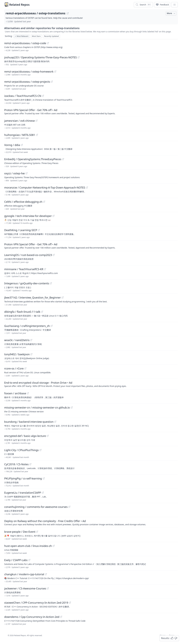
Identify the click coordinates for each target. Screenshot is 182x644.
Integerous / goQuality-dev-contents (27, 283)
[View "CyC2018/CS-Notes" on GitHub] (30, 464)
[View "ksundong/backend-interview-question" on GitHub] (55, 422)
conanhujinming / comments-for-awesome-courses (36, 507)
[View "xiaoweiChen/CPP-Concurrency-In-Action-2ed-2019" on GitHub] (70, 603)
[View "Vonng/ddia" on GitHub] (22, 145)
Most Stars (36, 36)
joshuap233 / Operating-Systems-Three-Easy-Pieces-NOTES (41, 57)
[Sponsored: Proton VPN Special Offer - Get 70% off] (91, 111)
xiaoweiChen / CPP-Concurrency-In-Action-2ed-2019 (36, 603)
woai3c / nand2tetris (17, 340)
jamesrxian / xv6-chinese (19, 121)
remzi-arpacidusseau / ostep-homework (29, 72)
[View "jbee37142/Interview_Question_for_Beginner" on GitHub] (63, 298)
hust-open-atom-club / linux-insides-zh (28, 546)
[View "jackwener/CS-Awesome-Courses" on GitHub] (48, 588)
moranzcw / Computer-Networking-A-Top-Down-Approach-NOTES (45, 188)
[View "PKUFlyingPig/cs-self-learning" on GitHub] (44, 478)
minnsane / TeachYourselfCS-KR (24, 269)
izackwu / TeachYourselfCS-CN (23, 96)
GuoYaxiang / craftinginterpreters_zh (27, 326)
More (171, 13)
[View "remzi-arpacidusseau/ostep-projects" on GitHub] (52, 82)
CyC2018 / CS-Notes (16, 464)
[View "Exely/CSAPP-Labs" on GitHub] (29, 560)
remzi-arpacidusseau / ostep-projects (27, 82)
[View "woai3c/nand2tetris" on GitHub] (31, 340)
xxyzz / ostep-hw (15, 173)
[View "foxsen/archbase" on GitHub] (28, 393)
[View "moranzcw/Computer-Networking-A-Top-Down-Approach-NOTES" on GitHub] (87, 188)
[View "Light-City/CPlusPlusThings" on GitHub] (40, 450)
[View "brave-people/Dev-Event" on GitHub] (37, 532)
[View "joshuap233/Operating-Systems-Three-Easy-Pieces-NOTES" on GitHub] (79, 57)
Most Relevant (22, 36)
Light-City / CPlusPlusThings (21, 450)
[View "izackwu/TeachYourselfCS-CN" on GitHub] (43, 96)
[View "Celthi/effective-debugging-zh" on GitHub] (44, 202)
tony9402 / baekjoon (17, 354)
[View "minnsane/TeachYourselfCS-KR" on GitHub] (45, 269)
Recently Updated (51, 36)
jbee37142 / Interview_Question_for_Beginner (33, 298)
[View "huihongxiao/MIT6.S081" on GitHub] (37, 135)
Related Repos (19, 5)
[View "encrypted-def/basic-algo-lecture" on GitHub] (48, 436)
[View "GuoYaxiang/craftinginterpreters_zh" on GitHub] (52, 326)
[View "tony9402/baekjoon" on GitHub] (31, 354)
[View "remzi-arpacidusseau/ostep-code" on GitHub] (48, 43)
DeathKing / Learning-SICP (21, 230)
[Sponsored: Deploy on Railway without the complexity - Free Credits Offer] (91, 522)
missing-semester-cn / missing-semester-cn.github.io (37, 407)
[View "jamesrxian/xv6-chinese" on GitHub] (36, 121)
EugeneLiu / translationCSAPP (23, 493)
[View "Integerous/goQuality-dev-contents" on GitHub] (51, 283)
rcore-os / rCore (14, 368)
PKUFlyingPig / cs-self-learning (23, 478)
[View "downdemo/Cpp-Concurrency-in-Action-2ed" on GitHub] (61, 617)
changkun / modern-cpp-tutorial (24, 574)
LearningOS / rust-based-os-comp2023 (28, 255)
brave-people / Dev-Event (20, 532)
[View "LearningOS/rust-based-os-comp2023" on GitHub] (54, 255)
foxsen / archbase (15, 393)
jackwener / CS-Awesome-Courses (25, 588)
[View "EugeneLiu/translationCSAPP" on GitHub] (43, 493)
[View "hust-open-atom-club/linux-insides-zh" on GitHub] (54, 546)
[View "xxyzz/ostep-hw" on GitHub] (27, 173)
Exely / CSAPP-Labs (16, 560)
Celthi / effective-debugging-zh (23, 202)
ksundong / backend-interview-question (29, 422)
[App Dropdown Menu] (175, 5)
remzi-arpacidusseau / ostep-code (25, 43)
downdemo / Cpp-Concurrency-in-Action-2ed (32, 617)
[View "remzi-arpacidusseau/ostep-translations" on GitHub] (68, 13)
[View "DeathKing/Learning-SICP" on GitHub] (39, 230)
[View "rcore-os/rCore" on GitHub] (25, 368)
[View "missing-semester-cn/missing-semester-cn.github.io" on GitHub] (72, 407)
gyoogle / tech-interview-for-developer (28, 216)
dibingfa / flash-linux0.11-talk (22, 312)
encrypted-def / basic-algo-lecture (25, 436)
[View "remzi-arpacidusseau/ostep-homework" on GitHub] (55, 72)
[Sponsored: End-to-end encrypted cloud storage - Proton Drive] (91, 384)
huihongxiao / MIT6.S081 (20, 135)
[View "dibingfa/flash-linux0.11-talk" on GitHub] (42, 312)
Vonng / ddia (12, 145)
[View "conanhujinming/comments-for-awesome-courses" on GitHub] (69, 507)
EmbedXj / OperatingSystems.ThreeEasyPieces (33, 159)
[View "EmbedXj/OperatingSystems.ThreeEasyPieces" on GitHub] (63, 159)
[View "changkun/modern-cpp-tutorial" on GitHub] (46, 574)
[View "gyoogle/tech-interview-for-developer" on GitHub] (53, 216)
